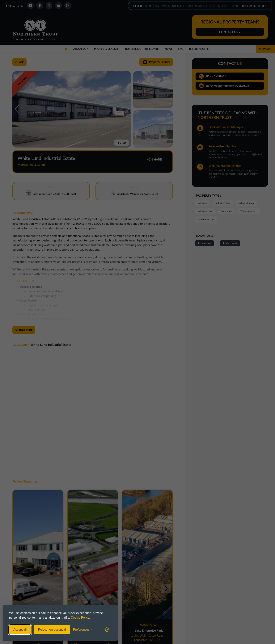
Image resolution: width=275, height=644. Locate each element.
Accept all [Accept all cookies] (20, 630)
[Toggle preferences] (83, 630)
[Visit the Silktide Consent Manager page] (107, 630)
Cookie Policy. (80, 618)
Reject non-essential (52, 630)
